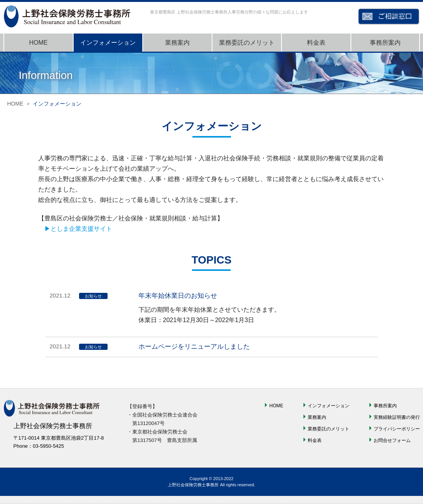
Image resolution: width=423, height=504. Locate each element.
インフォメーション (108, 43)
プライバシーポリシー (397, 429)
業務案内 (177, 43)
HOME (39, 43)
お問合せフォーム (392, 440)
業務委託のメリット (247, 43)
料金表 (316, 43)
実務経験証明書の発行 (397, 417)
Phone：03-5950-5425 (39, 446)
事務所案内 (385, 43)
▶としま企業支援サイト (78, 229)
